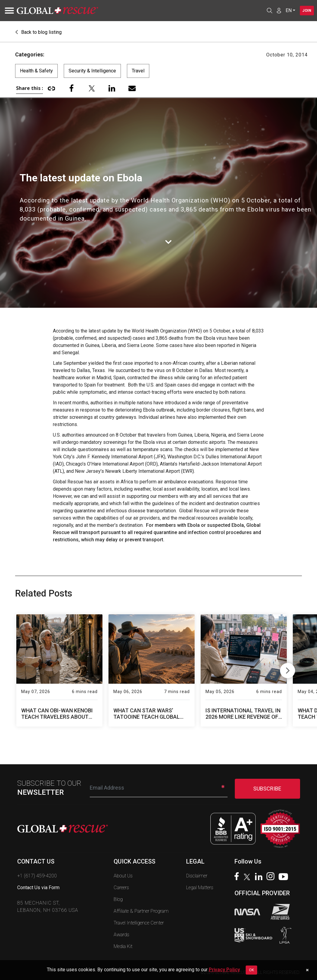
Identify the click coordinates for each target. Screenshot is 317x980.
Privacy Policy (224, 970)
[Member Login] (274, 10)
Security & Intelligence (92, 71)
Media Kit (123, 946)
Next (288, 669)
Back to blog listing (38, 32)
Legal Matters (200, 888)
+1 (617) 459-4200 (37, 876)
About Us (123, 876)
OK (251, 970)
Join (304, 11)
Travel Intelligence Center (139, 923)
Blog (118, 899)
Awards (121, 935)
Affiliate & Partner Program (141, 911)
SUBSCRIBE (267, 789)
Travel (138, 71)
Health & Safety (36, 71)
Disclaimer (197, 876)
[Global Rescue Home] (57, 11)
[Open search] (264, 11)
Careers (121, 888)
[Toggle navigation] (8, 11)
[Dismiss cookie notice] (307, 970)
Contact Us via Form (38, 888)
